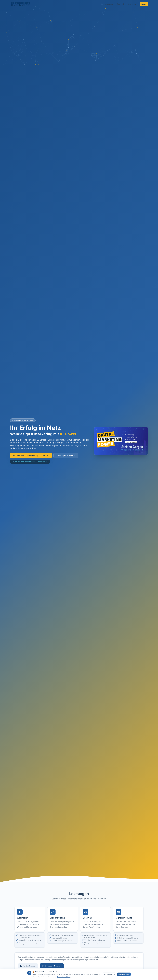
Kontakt (144, 4)
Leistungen (109, 4)
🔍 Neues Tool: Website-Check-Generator (30, 462)
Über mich (120, 4)
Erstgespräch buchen (52, 966)
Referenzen (132, 4)
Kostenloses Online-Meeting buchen (31, 455)
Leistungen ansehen (66, 455)
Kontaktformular (28, 966)
